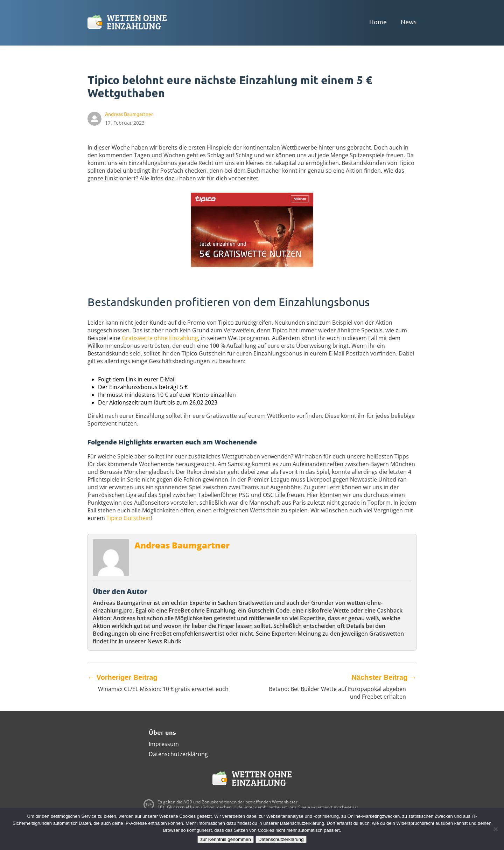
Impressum (164, 744)
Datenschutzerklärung (178, 754)
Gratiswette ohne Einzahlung (160, 338)
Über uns (162, 732)
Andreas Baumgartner (182, 545)
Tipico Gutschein (128, 518)
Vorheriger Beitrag (122, 677)
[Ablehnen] (495, 829)
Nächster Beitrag (384, 677)
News (409, 22)
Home (378, 22)
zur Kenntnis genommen (225, 839)
